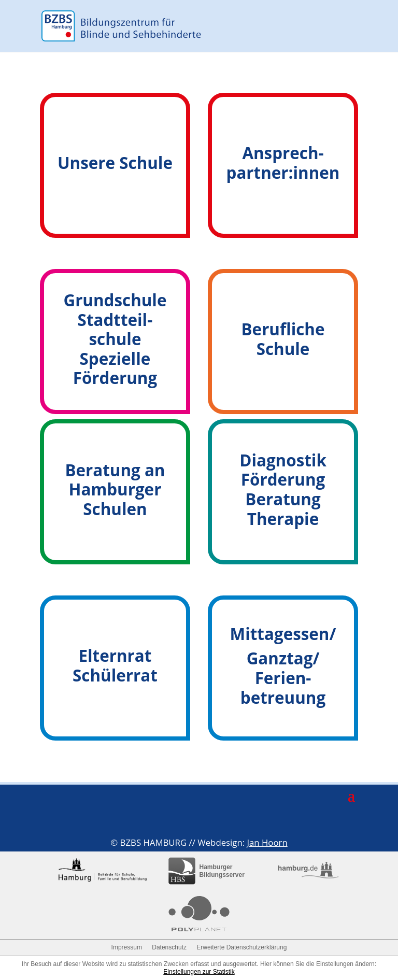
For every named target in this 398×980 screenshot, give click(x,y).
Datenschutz (169, 947)
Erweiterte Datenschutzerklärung (241, 947)
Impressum (127, 947)
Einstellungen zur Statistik (199, 972)
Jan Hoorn (267, 842)
